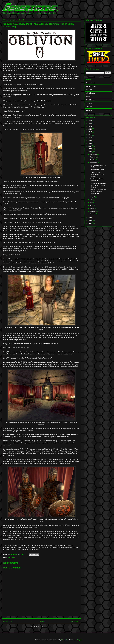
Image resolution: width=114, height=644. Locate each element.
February (93, 211)
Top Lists (89, 107)
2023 (90, 129)
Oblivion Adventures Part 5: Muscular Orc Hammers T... (98, 192)
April (92, 205)
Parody (89, 97)
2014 (90, 217)
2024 (90, 126)
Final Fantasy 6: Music (97, 170)
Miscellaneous (91, 93)
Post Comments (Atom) (46, 627)
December (94, 154)
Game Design (91, 83)
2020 (90, 138)
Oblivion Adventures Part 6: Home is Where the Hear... (98, 185)
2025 (90, 123)
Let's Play (12, 557)
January (93, 214)
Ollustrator (65, 640)
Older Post (75, 621)
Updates (89, 110)
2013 (90, 220)
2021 (90, 135)
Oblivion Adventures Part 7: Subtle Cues (98, 166)
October (93, 160)
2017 (90, 146)
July (92, 200)
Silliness (89, 103)
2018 (90, 143)
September (94, 163)
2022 (90, 132)
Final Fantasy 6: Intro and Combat (97, 180)
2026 (90, 121)
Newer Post (8, 621)
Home (42, 621)
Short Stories (90, 100)
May (92, 203)
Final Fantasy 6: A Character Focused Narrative (97, 174)
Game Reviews (91, 86)
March (92, 208)
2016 (90, 149)
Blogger (79, 640)
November (94, 157)
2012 (90, 223)
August (93, 197)
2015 (90, 152)
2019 (90, 140)
